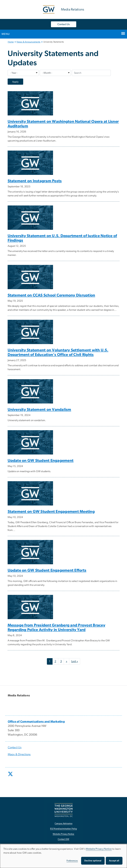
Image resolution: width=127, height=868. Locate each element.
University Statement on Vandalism (39, 410)
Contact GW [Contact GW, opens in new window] (63, 839)
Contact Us (64, 24)
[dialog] (63, 856)
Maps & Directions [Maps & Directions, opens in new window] (19, 755)
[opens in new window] (11, 776)
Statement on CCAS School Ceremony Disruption (51, 295)
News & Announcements (28, 42)
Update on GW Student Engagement (41, 461)
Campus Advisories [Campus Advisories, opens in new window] (63, 824)
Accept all (114, 861)
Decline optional (93, 861)
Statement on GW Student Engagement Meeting (51, 512)
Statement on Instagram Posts (35, 181)
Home (11, 42)
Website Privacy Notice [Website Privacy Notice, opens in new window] (63, 834)
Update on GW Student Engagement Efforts (47, 570)
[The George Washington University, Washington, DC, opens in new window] (64, 810)
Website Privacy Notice (99, 849)
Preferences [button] (72, 861)
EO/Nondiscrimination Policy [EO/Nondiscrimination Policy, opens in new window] (64, 829)
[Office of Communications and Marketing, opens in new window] (36, 722)
